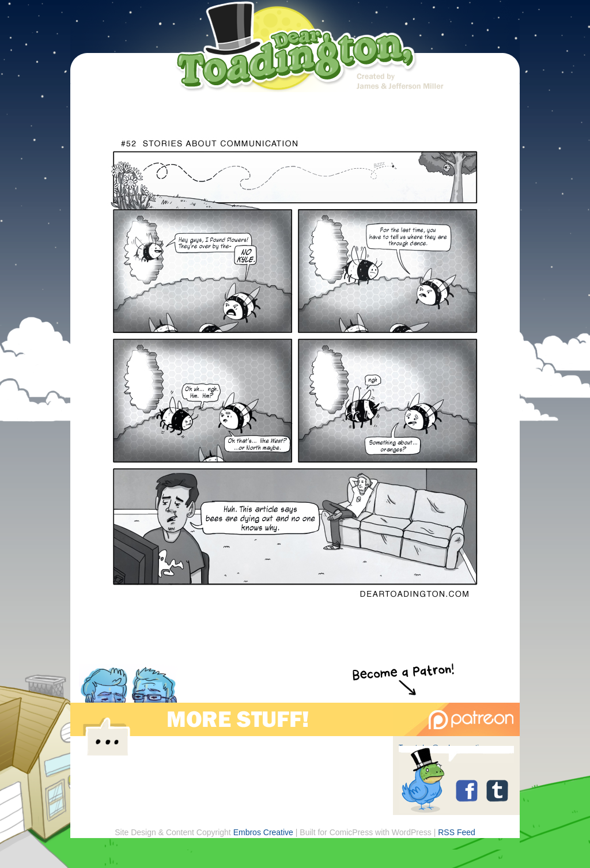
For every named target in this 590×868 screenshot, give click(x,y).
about (250, 111)
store (423, 111)
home (164, 111)
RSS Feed (457, 832)
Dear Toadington (297, 49)
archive (337, 111)
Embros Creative (263, 832)
